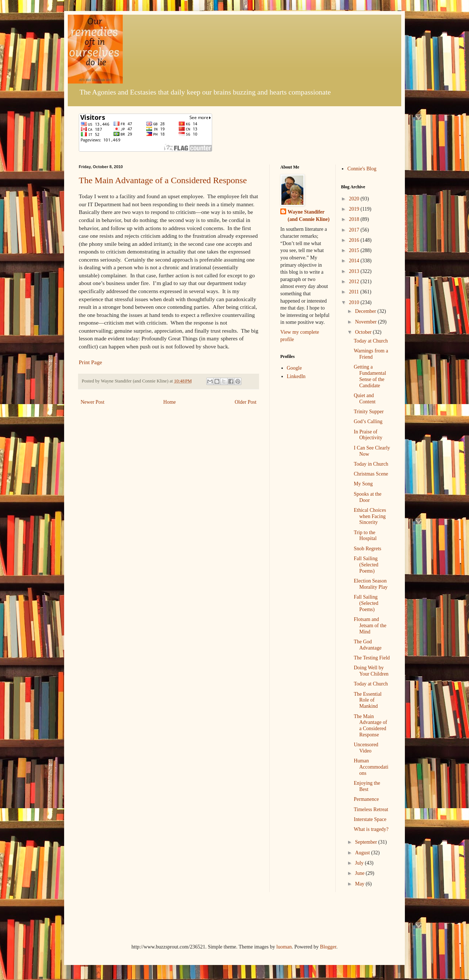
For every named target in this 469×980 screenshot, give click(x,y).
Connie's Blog (362, 169)
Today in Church (371, 464)
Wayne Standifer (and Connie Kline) (309, 216)
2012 (355, 282)
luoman (284, 947)
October (364, 332)
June (360, 873)
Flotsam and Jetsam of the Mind (370, 626)
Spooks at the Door (367, 497)
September (367, 842)
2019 (355, 209)
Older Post (246, 402)
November (367, 322)
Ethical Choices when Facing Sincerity (370, 516)
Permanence (366, 799)
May (360, 884)
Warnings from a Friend (371, 354)
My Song (363, 484)
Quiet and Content (364, 399)
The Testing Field (372, 658)
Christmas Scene (371, 474)
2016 (355, 240)
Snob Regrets (367, 549)
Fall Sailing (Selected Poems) (366, 565)
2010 (355, 302)
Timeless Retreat (371, 809)
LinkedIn (296, 376)
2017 (355, 230)
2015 (355, 250)
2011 (354, 292)
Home (170, 402)
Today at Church (371, 341)
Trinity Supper (369, 412)
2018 (355, 219)
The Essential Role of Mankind (368, 700)
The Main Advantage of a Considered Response (163, 180)
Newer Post (93, 402)
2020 (355, 199)
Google (294, 368)
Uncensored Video (366, 748)
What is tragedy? (371, 829)
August (363, 853)
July (360, 863)
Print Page (91, 362)
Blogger (328, 947)
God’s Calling (368, 421)
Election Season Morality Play (370, 584)
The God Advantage (368, 645)
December (366, 311)
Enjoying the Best (367, 786)
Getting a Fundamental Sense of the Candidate (370, 376)
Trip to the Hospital (365, 536)
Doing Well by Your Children (371, 671)
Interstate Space (370, 819)
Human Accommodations (371, 767)
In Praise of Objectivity (368, 435)
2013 (355, 271)
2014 (355, 261)
